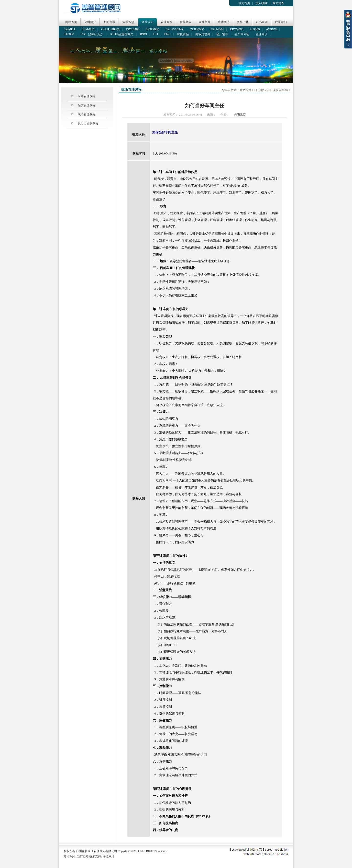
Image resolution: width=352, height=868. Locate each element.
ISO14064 (217, 29)
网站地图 (278, 3)
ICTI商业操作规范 (122, 34)
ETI (156, 34)
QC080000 (197, 29)
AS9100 (271, 29)
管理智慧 (128, 22)
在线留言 (205, 22)
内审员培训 (203, 34)
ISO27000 (237, 29)
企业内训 (262, 34)
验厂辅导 (222, 34)
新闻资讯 (109, 22)
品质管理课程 (87, 105)
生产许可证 (242, 34)
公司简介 (90, 22)
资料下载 (243, 22)
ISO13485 (133, 29)
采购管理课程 (87, 96)
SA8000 (69, 34)
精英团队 (186, 22)
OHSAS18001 (110, 29)
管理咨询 (166, 22)
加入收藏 (261, 3)
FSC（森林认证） (92, 34)
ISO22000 (153, 29)
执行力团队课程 (88, 123)
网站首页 (71, 22)
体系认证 (147, 22)
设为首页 (244, 3)
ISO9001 (69, 29)
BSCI (143, 34)
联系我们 (281, 22)
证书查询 (262, 22)
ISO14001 (88, 29)
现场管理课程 (87, 114)
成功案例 (224, 22)
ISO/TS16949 (174, 29)
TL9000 (255, 29)
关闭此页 (240, 115)
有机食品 (183, 34)
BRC (167, 34)
